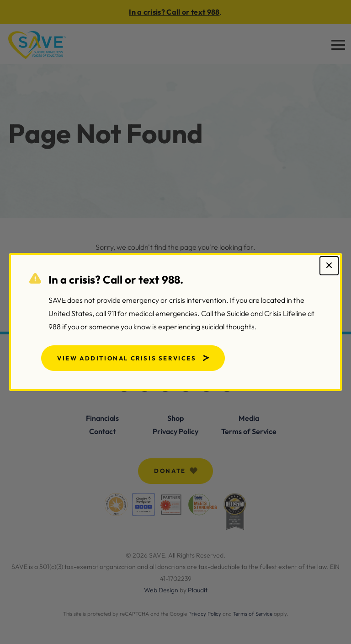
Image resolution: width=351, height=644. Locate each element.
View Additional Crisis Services (127, 358)
